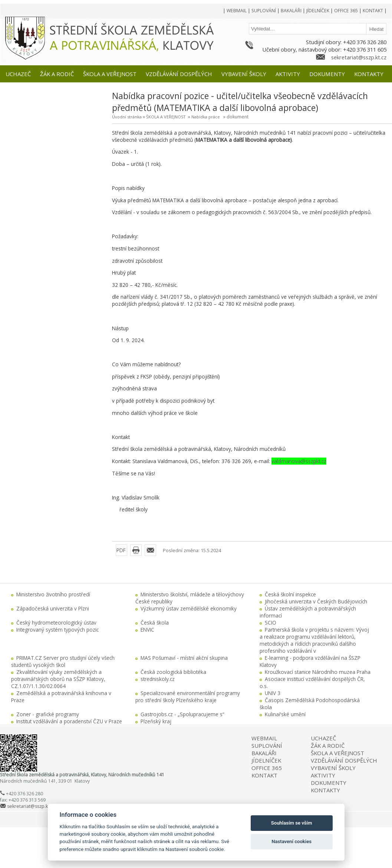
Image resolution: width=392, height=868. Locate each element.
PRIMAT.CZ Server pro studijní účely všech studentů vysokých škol (63, 661)
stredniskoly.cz (158, 679)
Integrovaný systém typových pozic (57, 630)
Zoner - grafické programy (48, 714)
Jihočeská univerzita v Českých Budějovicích (316, 601)
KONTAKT (264, 775)
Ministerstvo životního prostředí (53, 594)
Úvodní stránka (127, 117)
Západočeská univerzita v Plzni (53, 608)
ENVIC (147, 630)
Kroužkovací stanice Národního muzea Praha (318, 672)
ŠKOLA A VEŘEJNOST (166, 117)
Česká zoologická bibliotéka (173, 672)
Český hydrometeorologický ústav (56, 623)
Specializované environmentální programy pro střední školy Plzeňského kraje (188, 697)
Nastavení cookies (291, 841)
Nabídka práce (206, 117)
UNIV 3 (273, 693)
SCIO (271, 623)
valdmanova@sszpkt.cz (299, 461)
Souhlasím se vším (292, 823)
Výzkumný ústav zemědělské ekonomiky (189, 608)
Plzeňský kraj (156, 721)
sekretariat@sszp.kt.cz (359, 57)
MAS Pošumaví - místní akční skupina (184, 658)
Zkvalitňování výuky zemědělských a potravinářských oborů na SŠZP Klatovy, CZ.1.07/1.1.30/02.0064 (58, 679)
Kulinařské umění (285, 714)
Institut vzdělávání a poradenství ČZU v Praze (69, 721)
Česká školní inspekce (290, 594)
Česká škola (155, 623)
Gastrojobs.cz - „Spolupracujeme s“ (182, 714)
